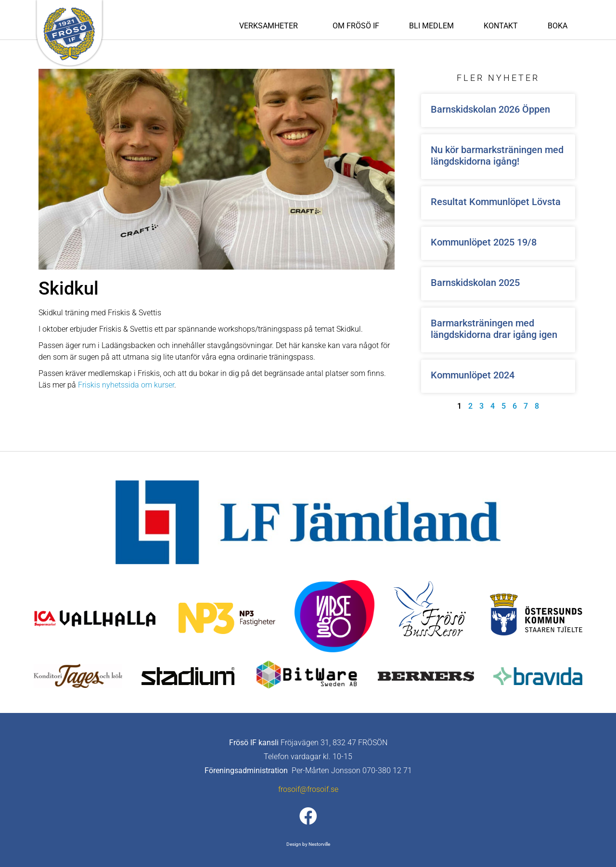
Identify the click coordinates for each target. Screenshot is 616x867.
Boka (558, 26)
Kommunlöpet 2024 (473, 375)
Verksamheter (271, 26)
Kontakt (501, 26)
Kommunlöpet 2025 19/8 (484, 242)
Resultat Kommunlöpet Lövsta (496, 202)
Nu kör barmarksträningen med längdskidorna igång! (497, 155)
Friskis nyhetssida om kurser (126, 385)
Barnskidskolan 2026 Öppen (490, 109)
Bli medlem (431, 26)
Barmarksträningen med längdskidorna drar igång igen (494, 329)
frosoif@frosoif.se (308, 789)
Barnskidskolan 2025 (475, 283)
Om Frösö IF (356, 26)
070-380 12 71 (387, 770)
